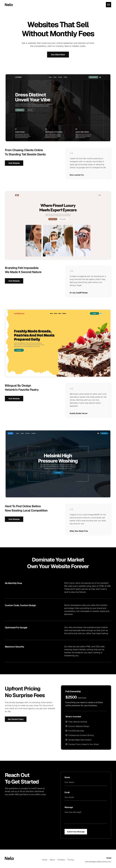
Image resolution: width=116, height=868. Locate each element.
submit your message (76, 832)
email (67, 792)
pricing (71, 860)
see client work (58, 55)
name (67, 777)
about (52, 860)
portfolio (61, 860)
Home (45, 860)
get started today (16, 719)
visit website (14, 163)
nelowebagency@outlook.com (98, 862)
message (69, 807)
